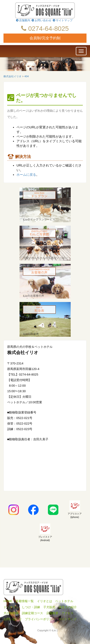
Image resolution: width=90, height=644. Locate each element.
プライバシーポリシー (40, 619)
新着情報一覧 (25, 601)
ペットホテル (64, 601)
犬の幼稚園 (11, 613)
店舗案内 (23, 20)
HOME (8, 601)
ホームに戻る (26, 175)
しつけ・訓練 (31, 607)
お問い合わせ (42, 20)
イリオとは (45, 601)
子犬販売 (49, 607)
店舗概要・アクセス (60, 613)
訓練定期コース (32, 613)
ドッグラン (11, 607)
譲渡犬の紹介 (68, 607)
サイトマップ (63, 20)
